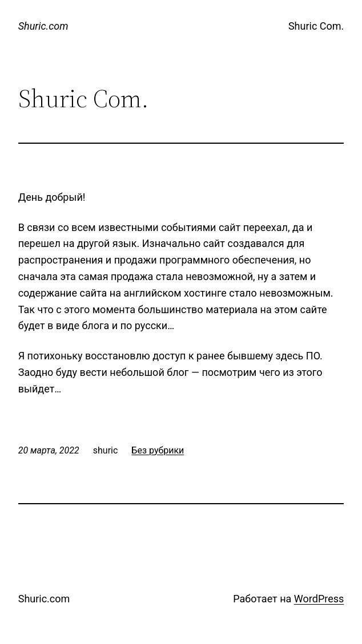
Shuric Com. (316, 26)
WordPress (319, 599)
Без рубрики (158, 450)
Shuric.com (43, 26)
